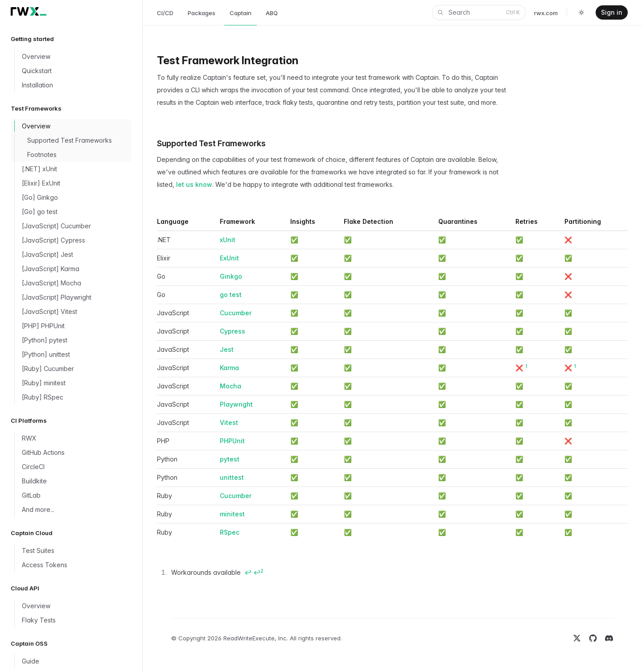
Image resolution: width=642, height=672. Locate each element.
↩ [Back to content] (248, 572)
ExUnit (229, 258)
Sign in (612, 12)
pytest (230, 459)
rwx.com (546, 13)
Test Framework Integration (228, 60)
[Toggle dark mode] (581, 12)
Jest (227, 349)
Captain (241, 13)
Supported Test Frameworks (211, 143)
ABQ (272, 13)
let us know (194, 184)
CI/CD (165, 13)
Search (478, 13)
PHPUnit (232, 441)
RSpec (230, 532)
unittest (232, 477)
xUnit (228, 240)
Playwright (236, 404)
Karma (229, 368)
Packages (202, 13)
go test (231, 295)
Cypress (233, 331)
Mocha (230, 386)
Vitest (229, 423)
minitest (232, 514)
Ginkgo (231, 276)
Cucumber (236, 313)
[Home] (29, 11)
